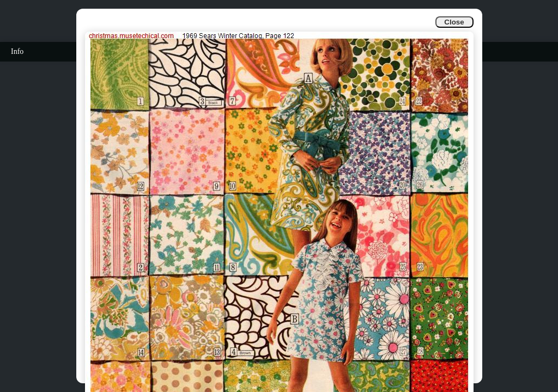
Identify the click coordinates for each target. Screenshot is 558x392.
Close (454, 22)
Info (17, 51)
